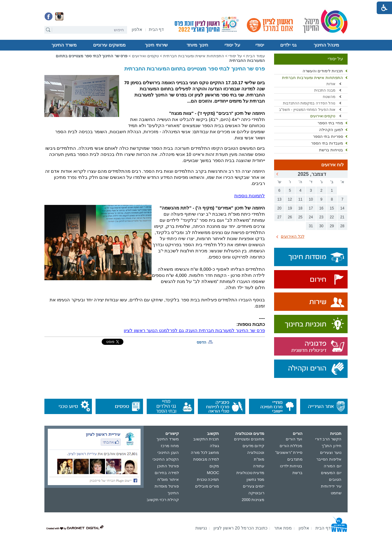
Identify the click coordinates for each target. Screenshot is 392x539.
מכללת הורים (291, 446)
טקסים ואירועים (323, 116)
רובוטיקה (256, 493)
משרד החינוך (64, 45)
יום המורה (333, 466)
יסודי (260, 45)
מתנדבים (295, 459)
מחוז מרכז (170, 446)
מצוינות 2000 (253, 500)
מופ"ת (259, 459)
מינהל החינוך (326, 45)
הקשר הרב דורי (328, 439)
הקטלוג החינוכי (166, 459)
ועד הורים (294, 439)
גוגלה (214, 446)
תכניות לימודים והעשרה (323, 71)
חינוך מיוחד (197, 45)
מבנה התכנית (325, 90)
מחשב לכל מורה (205, 452)
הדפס (202, 342)
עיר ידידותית (331, 486)
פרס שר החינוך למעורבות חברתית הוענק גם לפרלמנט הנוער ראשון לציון (194, 330)
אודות (331, 84)
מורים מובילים (207, 486)
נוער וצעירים (331, 452)
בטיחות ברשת (331, 150)
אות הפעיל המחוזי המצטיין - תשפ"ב (307, 110)
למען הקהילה (331, 130)
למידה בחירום (167, 473)
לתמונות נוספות (250, 196)
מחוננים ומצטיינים (249, 439)
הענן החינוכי (168, 452)
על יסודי (232, 45)
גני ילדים (288, 45)
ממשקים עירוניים (109, 45)
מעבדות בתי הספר (327, 143)
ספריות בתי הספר (328, 136)
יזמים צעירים (254, 486)
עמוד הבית (256, 56)
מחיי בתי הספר (330, 123)
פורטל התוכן (168, 466)
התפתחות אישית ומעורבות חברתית (313, 78)
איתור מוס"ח (168, 479)
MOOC (213, 473)
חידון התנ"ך (332, 446)
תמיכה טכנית (208, 479)
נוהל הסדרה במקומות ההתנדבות (309, 103)
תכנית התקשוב (206, 439)
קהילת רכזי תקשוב (163, 500)
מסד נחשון (256, 479)
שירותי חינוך (156, 45)
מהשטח (329, 97)
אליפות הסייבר (329, 459)
